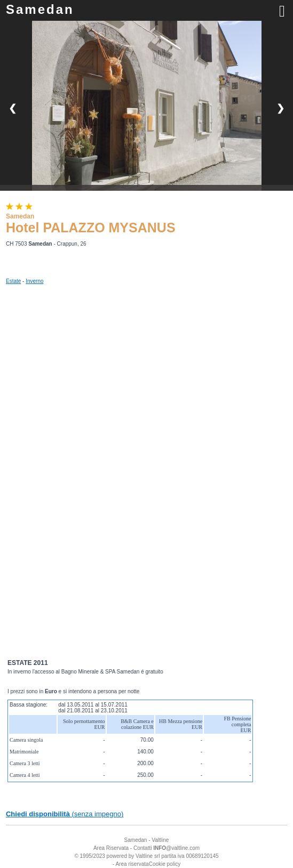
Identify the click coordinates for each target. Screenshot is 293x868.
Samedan (40, 9)
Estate (13, 281)
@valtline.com (176, 848)
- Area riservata (131, 864)
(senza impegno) (65, 814)
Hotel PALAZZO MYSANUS (91, 228)
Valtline (160, 840)
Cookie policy (165, 864)
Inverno (34, 281)
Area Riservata (111, 848)
